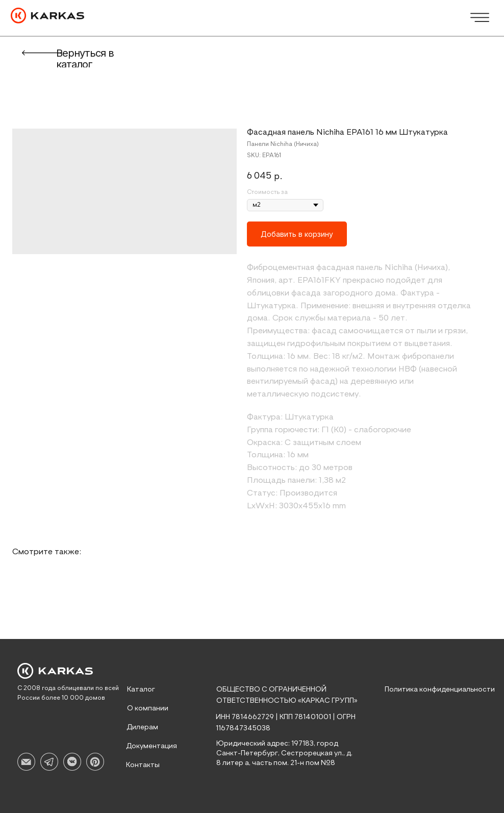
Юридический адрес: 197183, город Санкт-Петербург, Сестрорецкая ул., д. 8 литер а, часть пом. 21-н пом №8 (284, 753)
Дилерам (142, 727)
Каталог (141, 689)
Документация (152, 746)
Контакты (143, 765)
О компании (148, 708)
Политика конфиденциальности (440, 689)
